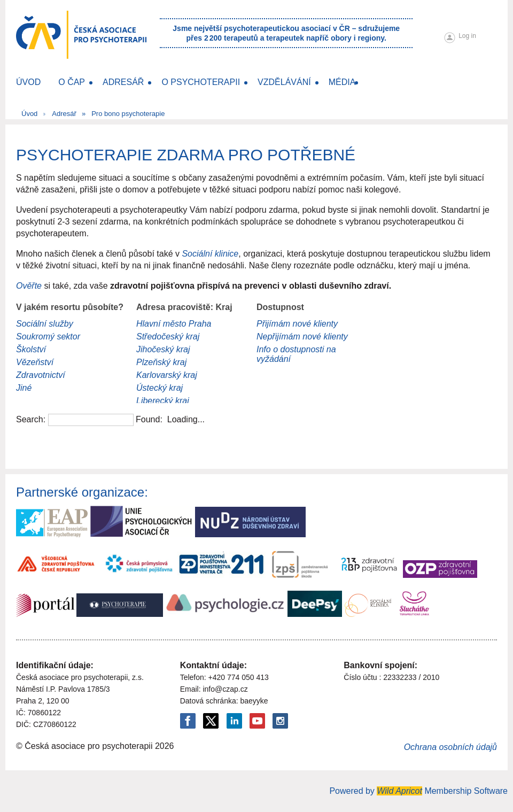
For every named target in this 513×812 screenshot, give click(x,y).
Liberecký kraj (163, 401)
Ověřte (30, 286)
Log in (467, 36)
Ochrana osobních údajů (450, 747)
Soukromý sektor (48, 337)
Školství (31, 349)
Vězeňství (35, 362)
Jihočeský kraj (163, 349)
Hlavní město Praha (174, 324)
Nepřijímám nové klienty (302, 337)
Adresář (64, 114)
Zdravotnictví (41, 375)
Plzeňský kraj (161, 362)
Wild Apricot (399, 791)
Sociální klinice (210, 254)
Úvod (29, 114)
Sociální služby (45, 324)
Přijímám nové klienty (297, 324)
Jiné (24, 388)
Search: (31, 419)
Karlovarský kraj (167, 375)
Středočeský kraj (168, 337)
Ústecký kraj (160, 388)
